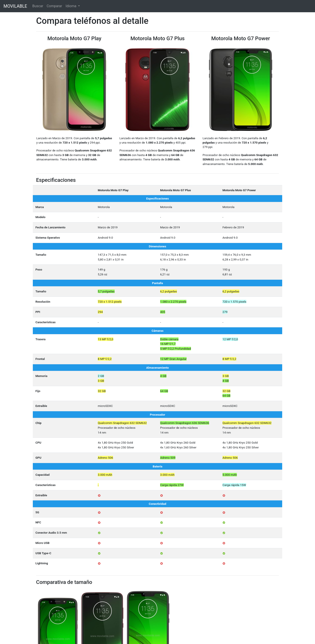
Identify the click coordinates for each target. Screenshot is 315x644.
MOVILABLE (15, 6)
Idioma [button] (71, 6)
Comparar (54, 6)
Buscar (38, 6)
